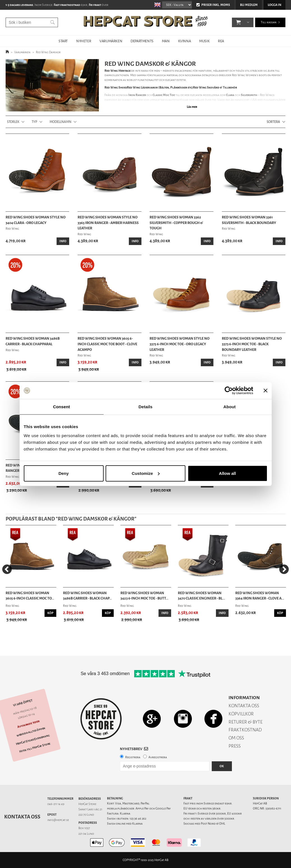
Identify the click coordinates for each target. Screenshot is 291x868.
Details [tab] (146, 407)
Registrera (133, 757)
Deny (64, 473)
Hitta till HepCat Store (35, 748)
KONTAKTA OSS (244, 706)
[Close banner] (266, 391)
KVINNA (185, 41)
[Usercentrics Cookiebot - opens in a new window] (229, 391)
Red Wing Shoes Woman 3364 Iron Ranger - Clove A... (260, 596)
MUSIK (204, 41)
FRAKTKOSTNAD (245, 730)
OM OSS (236, 738)
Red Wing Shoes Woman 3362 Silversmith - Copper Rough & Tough (176, 223)
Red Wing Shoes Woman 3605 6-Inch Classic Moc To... (30, 596)
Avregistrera (158, 757)
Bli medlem (249, 5)
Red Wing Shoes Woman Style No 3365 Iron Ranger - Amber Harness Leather (108, 223)
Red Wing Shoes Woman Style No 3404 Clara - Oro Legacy (36, 220)
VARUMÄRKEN (111, 41)
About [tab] (230, 407)
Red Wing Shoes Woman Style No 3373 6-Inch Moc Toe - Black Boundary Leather (252, 344)
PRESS (235, 746)
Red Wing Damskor (48, 52)
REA (221, 41)
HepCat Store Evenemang (33, 740)
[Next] (284, 569)
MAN (166, 41)
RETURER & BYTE (245, 722)
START (63, 41)
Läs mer (192, 107)
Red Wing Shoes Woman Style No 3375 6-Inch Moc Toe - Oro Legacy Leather (180, 344)
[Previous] (7, 569)
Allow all (228, 473)
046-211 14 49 (56, 804)
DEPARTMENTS (142, 41)
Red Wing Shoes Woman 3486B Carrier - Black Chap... (87, 596)
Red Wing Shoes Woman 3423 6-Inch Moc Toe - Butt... (144, 596)
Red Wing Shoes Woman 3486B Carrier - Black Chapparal (33, 341)
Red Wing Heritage (117, 71)
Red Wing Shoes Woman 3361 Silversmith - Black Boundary (249, 220)
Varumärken (22, 52)
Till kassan (269, 22)
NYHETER (84, 41)
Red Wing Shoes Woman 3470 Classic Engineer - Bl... (201, 596)
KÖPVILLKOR (241, 714)
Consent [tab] (61, 407)
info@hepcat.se (58, 820)
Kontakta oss (22, 817)
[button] (238, 22)
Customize (146, 473)
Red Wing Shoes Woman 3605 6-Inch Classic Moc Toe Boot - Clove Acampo (107, 344)
